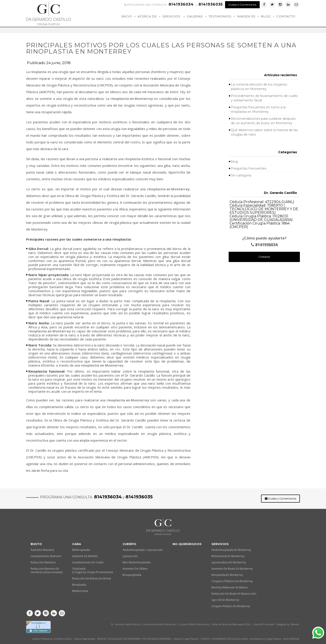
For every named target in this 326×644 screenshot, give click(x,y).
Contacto (286, 16)
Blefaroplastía (81, 550)
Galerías (195, 16)
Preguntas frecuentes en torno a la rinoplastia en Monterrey (258, 109)
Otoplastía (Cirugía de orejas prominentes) (92, 570)
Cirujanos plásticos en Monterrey (232, 581)
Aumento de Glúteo (135, 569)
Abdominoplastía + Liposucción (143, 550)
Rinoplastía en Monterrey (227, 575)
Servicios (171, 16)
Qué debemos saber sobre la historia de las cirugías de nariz (264, 132)
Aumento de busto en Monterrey (232, 569)
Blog (266, 16)
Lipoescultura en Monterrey (229, 562)
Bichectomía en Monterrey (228, 556)
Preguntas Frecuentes (249, 168)
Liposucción (130, 556)
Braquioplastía (132, 575)
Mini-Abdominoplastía (137, 562)
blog (234, 162)
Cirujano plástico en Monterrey (231, 606)
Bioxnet (295, 624)
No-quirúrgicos (187, 544)
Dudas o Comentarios (242, 5)
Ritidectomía (80, 591)
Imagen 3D (246, 16)
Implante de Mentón (85, 556)
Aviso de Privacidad (264, 624)
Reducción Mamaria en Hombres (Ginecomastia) (46, 570)
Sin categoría (241, 175)
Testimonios (220, 16)
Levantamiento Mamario (46, 556)
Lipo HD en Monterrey (225, 600)
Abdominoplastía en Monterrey (231, 550)
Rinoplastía (79, 585)
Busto (36, 544)
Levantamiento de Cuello (88, 562)
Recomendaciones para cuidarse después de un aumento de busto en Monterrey (263, 121)
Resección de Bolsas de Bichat (92, 578)
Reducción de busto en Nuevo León (234, 594)
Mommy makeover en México (230, 587)
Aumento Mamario (42, 550)
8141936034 (264, 245)
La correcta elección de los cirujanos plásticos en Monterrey (259, 87)
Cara (77, 544)
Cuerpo (129, 544)
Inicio (127, 16)
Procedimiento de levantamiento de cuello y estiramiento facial (264, 98)
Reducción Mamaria (43, 562)
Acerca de (147, 16)
